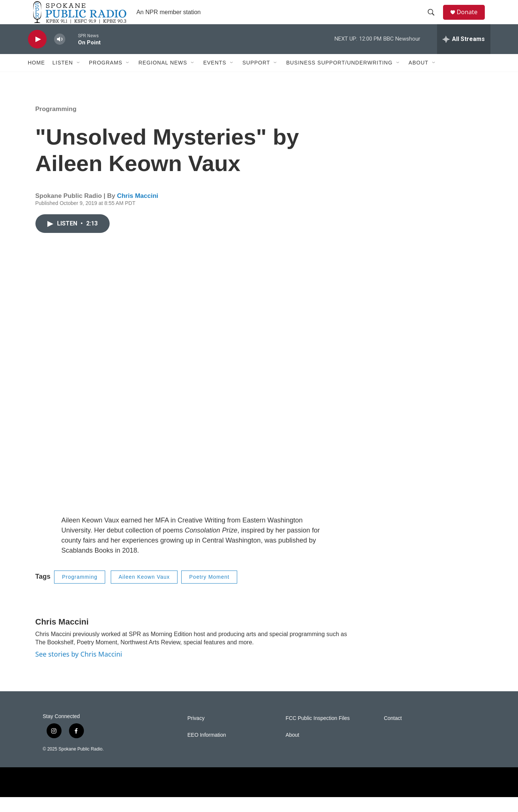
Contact (393, 733)
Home (37, 78)
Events (215, 78)
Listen (63, 78)
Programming (56, 124)
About (419, 78)
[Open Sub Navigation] (79, 78)
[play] (37, 54)
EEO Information (207, 750)
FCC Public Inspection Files (318, 733)
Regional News (163, 78)
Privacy (196, 733)
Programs (106, 78)
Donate (471, 20)
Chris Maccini (138, 211)
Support (256, 78)
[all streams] (464, 54)
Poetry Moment (209, 592)
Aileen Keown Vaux (144, 592)
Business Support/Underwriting (339, 78)
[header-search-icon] (434, 20)
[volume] (60, 54)
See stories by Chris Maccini (79, 669)
